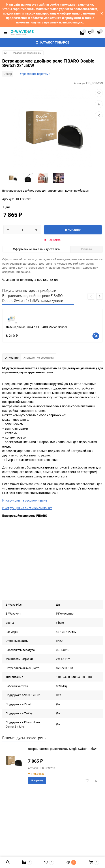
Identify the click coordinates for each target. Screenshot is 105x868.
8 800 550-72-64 (46, 280)
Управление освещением (27, 53)
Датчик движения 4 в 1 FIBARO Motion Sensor (36, 327)
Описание (12, 358)
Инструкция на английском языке (27, 508)
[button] (100, 296)
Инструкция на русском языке (25, 500)
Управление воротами (35, 74)
